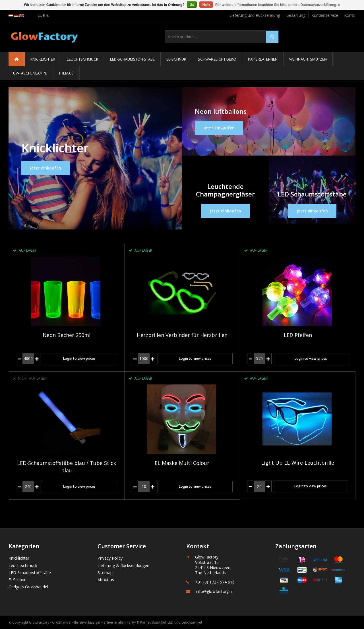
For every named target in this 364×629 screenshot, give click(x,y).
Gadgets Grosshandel (28, 587)
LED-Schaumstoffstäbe (132, 59)
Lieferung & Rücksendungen (123, 565)
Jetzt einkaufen (45, 168)
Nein (206, 5)
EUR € (43, 15)
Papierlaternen (263, 59)
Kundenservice (325, 15)
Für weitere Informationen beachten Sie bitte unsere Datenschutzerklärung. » (278, 5)
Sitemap (105, 573)
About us (106, 580)
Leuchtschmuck (83, 59)
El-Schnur (176, 59)
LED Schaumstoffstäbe (30, 573)
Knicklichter (43, 59)
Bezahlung (296, 15)
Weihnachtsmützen (308, 59)
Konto (350, 15)
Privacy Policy (110, 558)
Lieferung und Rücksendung (255, 15)
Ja (192, 5)
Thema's (66, 73)
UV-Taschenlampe (30, 73)
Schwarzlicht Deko (217, 59)
